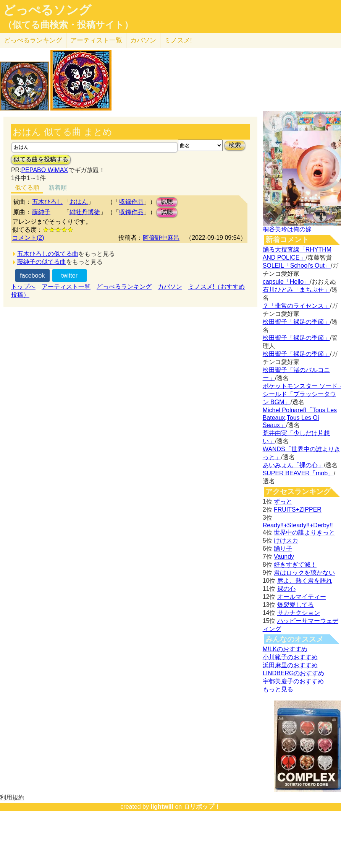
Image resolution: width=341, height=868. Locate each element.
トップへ (23, 287)
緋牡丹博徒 (85, 212)
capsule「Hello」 (286, 282)
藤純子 (41, 212)
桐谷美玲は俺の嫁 (287, 229)
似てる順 (27, 188)
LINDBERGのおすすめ (294, 673)
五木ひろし (47, 202)
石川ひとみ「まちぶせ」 (296, 290)
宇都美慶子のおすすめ (293, 681)
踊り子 (283, 549)
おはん (79, 202)
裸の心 (286, 589)
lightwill (162, 807)
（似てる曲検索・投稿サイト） (68, 25)
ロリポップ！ (202, 807)
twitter (69, 276)
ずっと (283, 501)
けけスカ (286, 540)
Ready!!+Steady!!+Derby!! (298, 525)
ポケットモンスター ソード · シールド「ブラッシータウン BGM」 (302, 394)
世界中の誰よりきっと (304, 532)
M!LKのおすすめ (285, 649)
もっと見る (278, 689)
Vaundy (284, 557)
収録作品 (131, 202)
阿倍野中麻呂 (161, 238)
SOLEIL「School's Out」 (297, 266)
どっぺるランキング (124, 287)
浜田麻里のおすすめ (290, 665)
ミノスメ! (178, 40)
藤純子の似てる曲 (42, 262)
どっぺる (33, 40)
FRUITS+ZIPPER (298, 510)
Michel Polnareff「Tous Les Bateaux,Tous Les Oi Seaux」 (300, 418)
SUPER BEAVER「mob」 (298, 473)
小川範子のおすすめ (290, 657)
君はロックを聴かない (304, 573)
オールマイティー (302, 597)
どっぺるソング (47, 10)
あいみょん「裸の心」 (293, 465)
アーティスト (96, 40)
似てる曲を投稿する (41, 159)
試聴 (167, 202)
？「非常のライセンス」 (296, 306)
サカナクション (299, 613)
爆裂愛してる (296, 605)
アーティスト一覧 (66, 287)
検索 (235, 145)
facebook (32, 276)
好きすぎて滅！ (295, 565)
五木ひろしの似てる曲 (48, 254)
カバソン (143, 40)
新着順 (58, 188)
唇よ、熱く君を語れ (305, 581)
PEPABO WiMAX (45, 170)
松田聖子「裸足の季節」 (296, 322)
